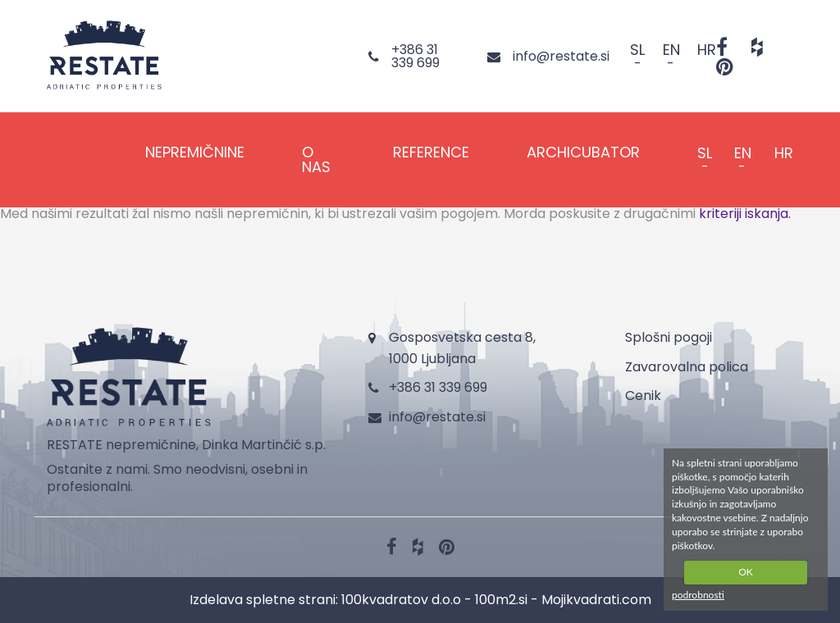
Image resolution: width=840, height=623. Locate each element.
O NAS (316, 159)
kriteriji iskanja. (745, 214)
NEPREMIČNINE (195, 152)
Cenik (643, 396)
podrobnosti (698, 595)
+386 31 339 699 (438, 387)
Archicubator (583, 152)
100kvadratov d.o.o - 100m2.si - (441, 600)
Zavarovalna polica (687, 367)
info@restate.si (437, 417)
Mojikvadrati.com (596, 600)
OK (746, 572)
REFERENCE (431, 152)
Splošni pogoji (669, 337)
